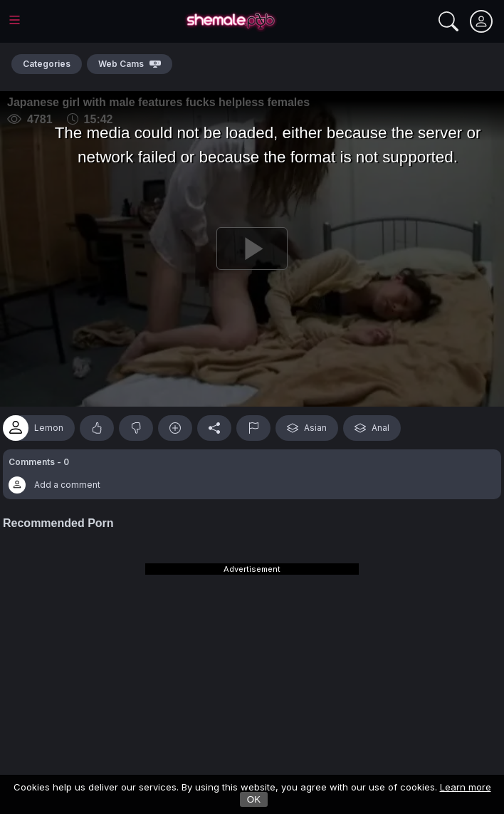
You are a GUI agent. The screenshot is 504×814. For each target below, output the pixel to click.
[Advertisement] (252, 664)
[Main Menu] (15, 20)
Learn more (466, 787)
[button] (252, 474)
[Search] (448, 21)
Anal (372, 428)
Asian (307, 428)
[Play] (252, 249)
